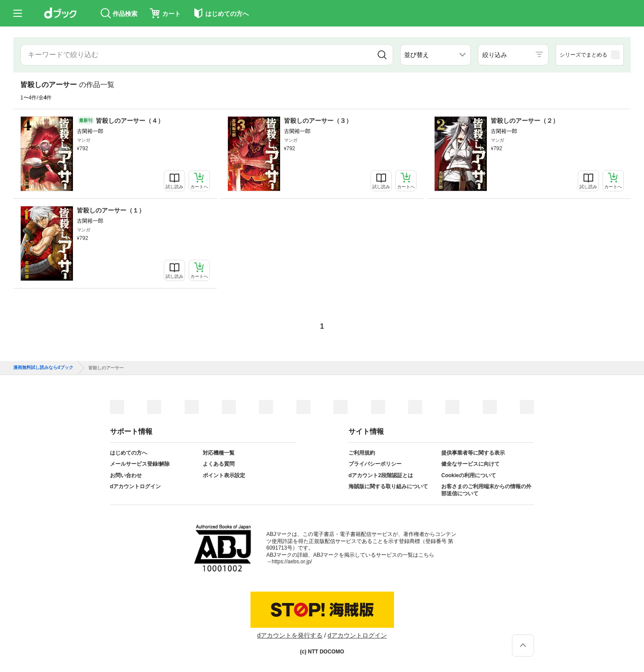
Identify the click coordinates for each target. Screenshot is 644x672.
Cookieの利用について (469, 475)
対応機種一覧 (219, 453)
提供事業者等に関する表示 (473, 453)
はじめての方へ (129, 453)
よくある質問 (219, 464)
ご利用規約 (362, 453)
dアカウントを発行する (290, 635)
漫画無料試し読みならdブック (43, 368)
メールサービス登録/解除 (140, 464)
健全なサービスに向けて (470, 464)
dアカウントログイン (135, 486)
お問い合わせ (126, 475)
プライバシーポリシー (375, 464)
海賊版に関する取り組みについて (388, 486)
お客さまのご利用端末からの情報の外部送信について (486, 490)
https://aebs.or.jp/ (292, 562)
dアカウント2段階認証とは (381, 475)
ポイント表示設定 (224, 475)
